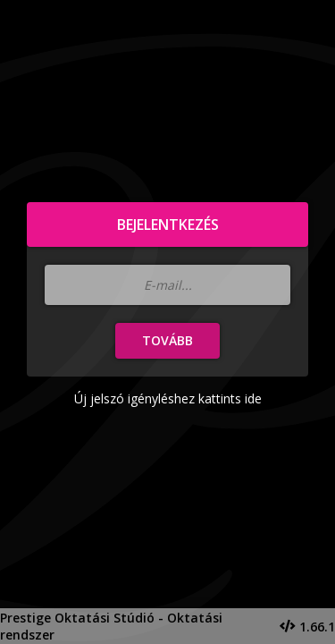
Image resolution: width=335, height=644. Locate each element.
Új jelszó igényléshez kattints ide (168, 398)
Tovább (167, 340)
